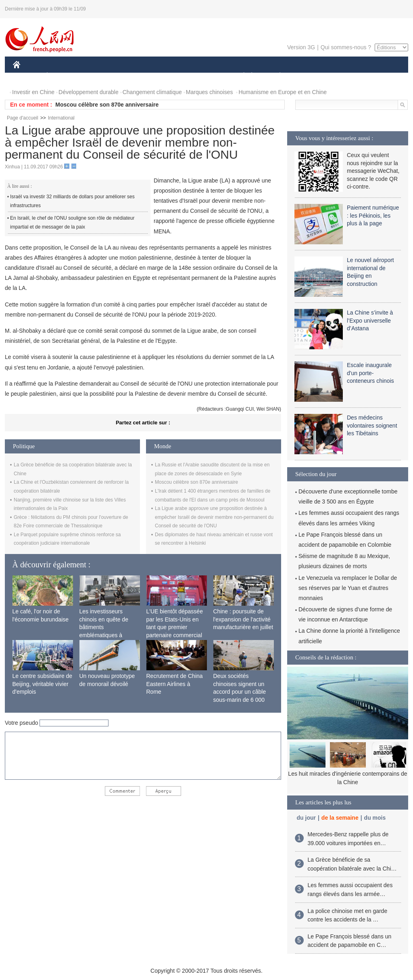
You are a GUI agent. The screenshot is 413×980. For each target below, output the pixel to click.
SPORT (308, 76)
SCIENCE (168, 76)
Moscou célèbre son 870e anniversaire (107, 105)
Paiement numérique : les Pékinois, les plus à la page (373, 215)
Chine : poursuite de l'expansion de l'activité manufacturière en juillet (243, 619)
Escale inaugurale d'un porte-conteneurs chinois (370, 373)
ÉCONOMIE (62, 76)
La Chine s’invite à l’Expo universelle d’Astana (370, 320)
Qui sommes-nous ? (346, 47)
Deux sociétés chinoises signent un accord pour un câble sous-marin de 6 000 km (240, 692)
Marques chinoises (210, 92)
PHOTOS (380, 76)
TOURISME (342, 76)
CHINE (27, 76)
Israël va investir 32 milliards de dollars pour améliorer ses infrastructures (72, 201)
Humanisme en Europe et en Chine (283, 92)
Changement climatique (152, 92)
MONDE (99, 76)
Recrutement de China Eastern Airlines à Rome (175, 684)
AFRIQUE (132, 76)
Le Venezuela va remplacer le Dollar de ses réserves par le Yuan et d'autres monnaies (348, 588)
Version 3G (301, 47)
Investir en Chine (33, 92)
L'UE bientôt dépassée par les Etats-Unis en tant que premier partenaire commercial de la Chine (175, 627)
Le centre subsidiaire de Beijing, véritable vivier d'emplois (43, 684)
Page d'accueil (23, 118)
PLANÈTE (276, 76)
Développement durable (89, 92)
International (61, 118)
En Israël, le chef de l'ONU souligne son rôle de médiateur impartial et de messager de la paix (72, 222)
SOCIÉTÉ (240, 76)
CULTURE (204, 76)
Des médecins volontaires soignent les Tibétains (372, 425)
